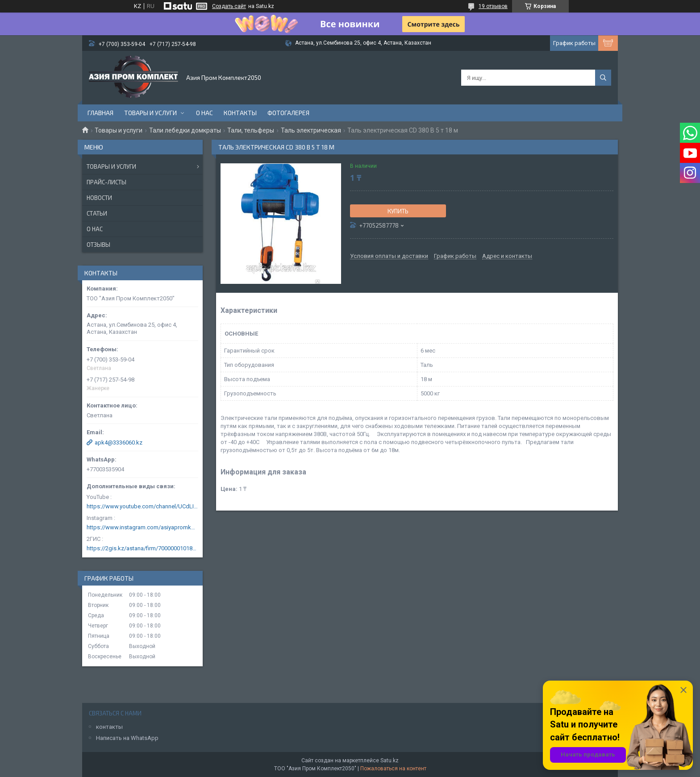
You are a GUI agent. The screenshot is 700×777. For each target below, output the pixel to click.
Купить (398, 211)
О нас (204, 113)
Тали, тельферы (251, 130)
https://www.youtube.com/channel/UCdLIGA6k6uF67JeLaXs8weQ (142, 506)
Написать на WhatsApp (127, 738)
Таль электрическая (311, 130)
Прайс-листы (106, 182)
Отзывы (98, 245)
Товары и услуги (150, 113)
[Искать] (603, 78)
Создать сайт (229, 6)
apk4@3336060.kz (119, 443)
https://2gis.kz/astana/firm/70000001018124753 (142, 548)
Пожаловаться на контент (393, 769)
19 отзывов (493, 6)
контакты (109, 727)
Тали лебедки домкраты (185, 130)
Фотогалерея (288, 113)
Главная (100, 113)
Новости (99, 198)
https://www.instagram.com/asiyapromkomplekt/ (142, 527)
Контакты (240, 113)
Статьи (97, 213)
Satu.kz (390, 760)
